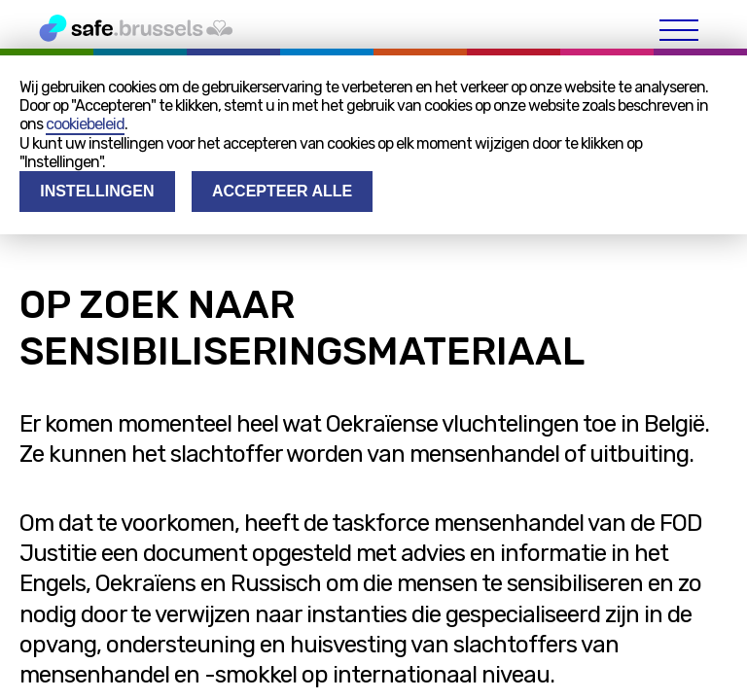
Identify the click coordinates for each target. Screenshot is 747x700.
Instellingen (97, 191)
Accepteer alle (282, 191)
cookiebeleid (85, 124)
